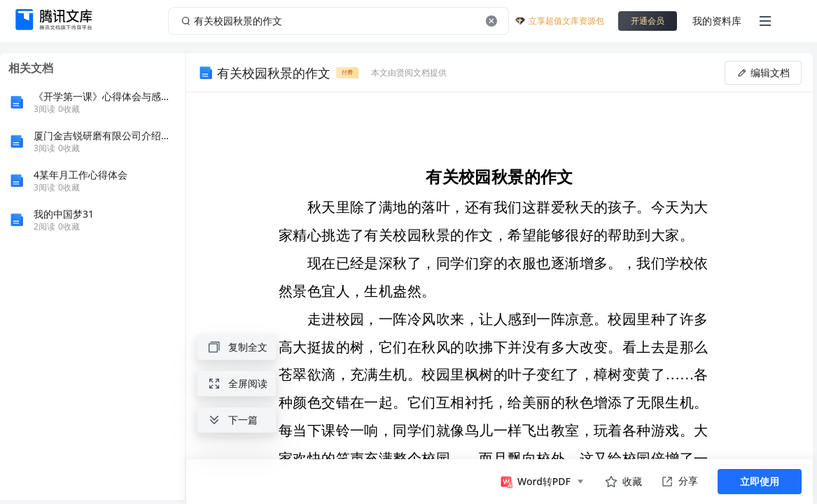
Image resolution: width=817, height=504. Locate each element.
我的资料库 (717, 21)
